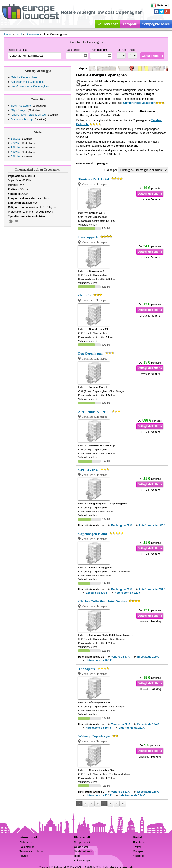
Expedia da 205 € (148, 657)
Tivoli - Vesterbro (21, 106)
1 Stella (15, 139)
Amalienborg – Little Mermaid (28, 115)
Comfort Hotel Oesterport (139, 103)
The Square (87, 669)
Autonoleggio (82, 860)
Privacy (24, 856)
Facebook (139, 843)
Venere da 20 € (120, 724)
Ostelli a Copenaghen (24, 77)
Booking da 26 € (121, 525)
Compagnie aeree (156, 24)
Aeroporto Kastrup (22, 119)
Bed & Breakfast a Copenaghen (30, 86)
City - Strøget (19, 110)
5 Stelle (15, 157)
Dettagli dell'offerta (150, 194)
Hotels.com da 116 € (98, 795)
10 (123, 804)
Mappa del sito (83, 843)
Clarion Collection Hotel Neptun (102, 601)
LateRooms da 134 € (132, 795)
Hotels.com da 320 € (128, 593)
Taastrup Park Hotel (94, 179)
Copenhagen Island (93, 534)
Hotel (77, 856)
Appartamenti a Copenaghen (28, 82)
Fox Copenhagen (91, 353)
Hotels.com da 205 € (98, 660)
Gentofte (85, 295)
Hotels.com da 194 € (98, 728)
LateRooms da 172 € (152, 525)
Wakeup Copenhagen (94, 736)
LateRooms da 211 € (132, 728)
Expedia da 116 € (148, 792)
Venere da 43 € (120, 657)
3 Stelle (15, 148)
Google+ (138, 851)
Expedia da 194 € (148, 724)
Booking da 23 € (121, 589)
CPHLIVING (88, 470)
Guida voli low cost (85, 851)
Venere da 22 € (120, 792)
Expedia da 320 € (96, 593)
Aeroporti (130, 24)
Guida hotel (81, 847)
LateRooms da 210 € (152, 589)
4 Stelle (15, 152)
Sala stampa (27, 847)
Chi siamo (25, 843)
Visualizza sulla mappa (94, 184)
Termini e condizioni (31, 851)
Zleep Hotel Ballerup (94, 412)
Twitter (137, 847)
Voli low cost (108, 24)
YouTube (138, 856)
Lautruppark (88, 237)
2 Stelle (15, 143)
